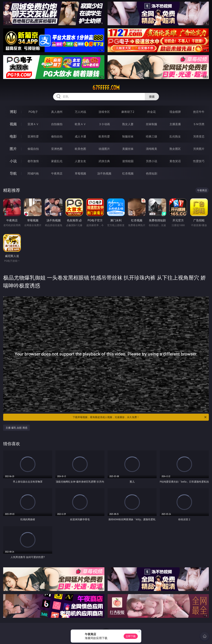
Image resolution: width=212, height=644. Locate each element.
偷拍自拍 (57, 136)
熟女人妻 (128, 124)
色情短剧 (152, 173)
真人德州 (57, 112)
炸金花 (152, 112)
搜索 (152, 97)
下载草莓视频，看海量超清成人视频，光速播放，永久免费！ (140, 417)
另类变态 (199, 136)
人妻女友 (80, 161)
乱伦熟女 (175, 136)
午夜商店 (57, 173)
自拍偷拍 (57, 124)
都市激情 (33, 161)
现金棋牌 (175, 112)
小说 (13, 161)
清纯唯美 (152, 149)
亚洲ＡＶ (33, 124)
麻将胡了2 (128, 112)
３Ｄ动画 (104, 124)
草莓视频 (80, 173)
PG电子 (33, 112)
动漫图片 (104, 149)
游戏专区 (104, 112)
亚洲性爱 (33, 136)
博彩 (13, 112)
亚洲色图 (57, 149)
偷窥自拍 (33, 149)
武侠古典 (104, 161)
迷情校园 (128, 161)
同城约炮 (33, 173)
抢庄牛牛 (199, 112)
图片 (13, 149)
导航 (13, 173)
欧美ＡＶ (80, 124)
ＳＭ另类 (199, 124)
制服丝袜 (128, 136)
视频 (13, 124)
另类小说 (152, 161)
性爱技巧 (199, 161)
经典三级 (152, 136)
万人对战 (80, 112)
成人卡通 (80, 136)
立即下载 (131, 636)
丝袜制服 (152, 124)
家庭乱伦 (57, 161)
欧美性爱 (104, 136)
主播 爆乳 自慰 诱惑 (16, 428)
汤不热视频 (104, 173)
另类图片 (199, 149)
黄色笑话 (175, 161)
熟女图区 (175, 149)
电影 (13, 136)
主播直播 (175, 124)
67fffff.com (106, 88)
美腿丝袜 (128, 149)
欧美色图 (80, 149)
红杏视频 (128, 173)
